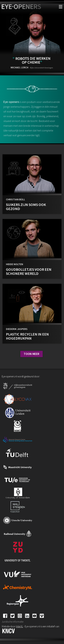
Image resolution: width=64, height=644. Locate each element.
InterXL (20, 626)
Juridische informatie (13, 622)
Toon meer (31, 354)
